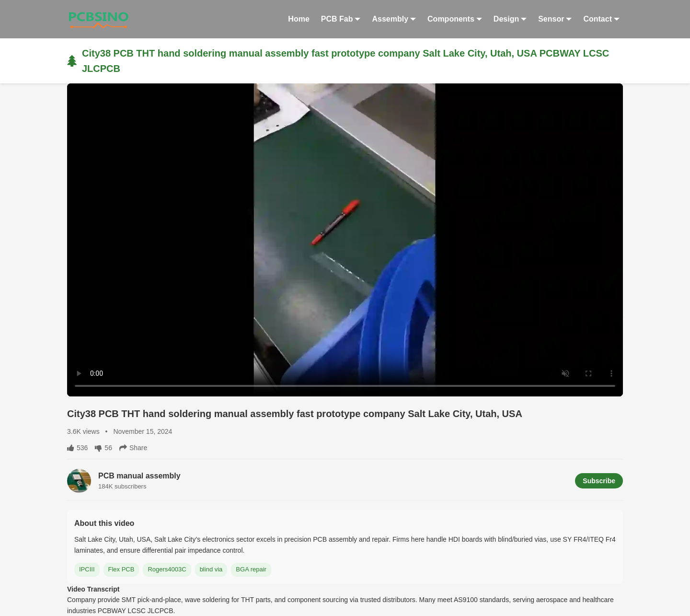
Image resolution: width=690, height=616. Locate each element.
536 (77, 448)
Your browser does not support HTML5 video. (345, 240)
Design (510, 19)
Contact (601, 19)
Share (133, 448)
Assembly (394, 19)
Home (299, 19)
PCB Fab (341, 19)
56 (103, 448)
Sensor (555, 19)
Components (455, 19)
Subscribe (599, 481)
